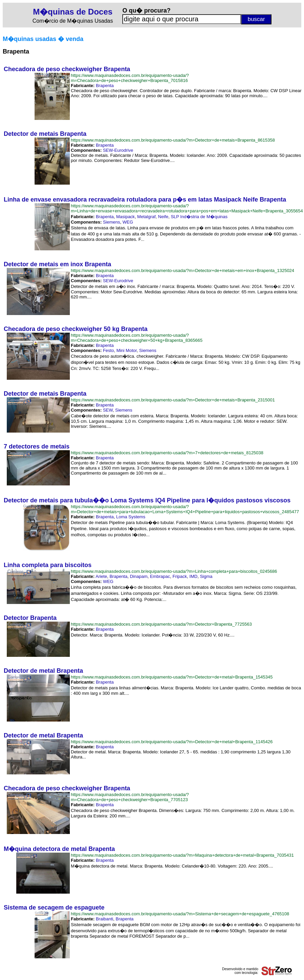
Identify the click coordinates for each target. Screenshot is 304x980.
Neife (163, 217)
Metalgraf (146, 217)
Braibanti (105, 919)
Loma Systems (131, 517)
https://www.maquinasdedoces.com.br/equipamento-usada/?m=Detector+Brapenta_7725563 (161, 624)
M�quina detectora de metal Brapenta (59, 849)
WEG (128, 222)
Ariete (101, 576)
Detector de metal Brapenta (43, 671)
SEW (108, 410)
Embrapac (160, 576)
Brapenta (105, 86)
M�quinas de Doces (73, 12)
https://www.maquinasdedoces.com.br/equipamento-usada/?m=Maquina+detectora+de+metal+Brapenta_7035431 (182, 855)
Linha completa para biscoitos (48, 565)
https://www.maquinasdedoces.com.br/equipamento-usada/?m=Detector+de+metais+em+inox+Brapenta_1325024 (183, 270)
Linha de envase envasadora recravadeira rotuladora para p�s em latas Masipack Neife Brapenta (145, 200)
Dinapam (139, 576)
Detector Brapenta (30, 618)
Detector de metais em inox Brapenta (57, 264)
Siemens (112, 222)
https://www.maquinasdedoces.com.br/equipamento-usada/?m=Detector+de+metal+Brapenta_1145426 (172, 742)
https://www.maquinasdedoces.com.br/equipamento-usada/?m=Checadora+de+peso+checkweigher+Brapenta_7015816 (130, 78)
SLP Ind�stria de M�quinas (199, 217)
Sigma (206, 576)
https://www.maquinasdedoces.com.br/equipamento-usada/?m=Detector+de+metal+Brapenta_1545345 (172, 677)
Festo (109, 350)
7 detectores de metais (37, 446)
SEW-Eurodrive (118, 150)
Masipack (126, 217)
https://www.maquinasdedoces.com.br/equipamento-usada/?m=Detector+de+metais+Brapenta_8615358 (173, 140)
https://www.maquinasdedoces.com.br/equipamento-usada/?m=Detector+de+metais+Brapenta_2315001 (173, 400)
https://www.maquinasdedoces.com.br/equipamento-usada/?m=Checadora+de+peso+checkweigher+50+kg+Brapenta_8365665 (137, 338)
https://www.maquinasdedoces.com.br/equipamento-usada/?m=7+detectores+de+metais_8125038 (167, 453)
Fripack (180, 576)
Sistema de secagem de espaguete (54, 908)
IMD (194, 576)
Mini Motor (126, 350)
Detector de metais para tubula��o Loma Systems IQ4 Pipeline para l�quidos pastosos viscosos (147, 500)
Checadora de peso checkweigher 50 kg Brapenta (76, 329)
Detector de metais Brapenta (45, 134)
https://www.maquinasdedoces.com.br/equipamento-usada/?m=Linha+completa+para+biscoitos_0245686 (174, 571)
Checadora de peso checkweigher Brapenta (67, 69)
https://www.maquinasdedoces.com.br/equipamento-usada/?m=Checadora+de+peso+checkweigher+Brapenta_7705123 (130, 797)
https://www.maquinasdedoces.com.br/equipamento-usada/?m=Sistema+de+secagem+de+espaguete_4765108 (180, 914)
